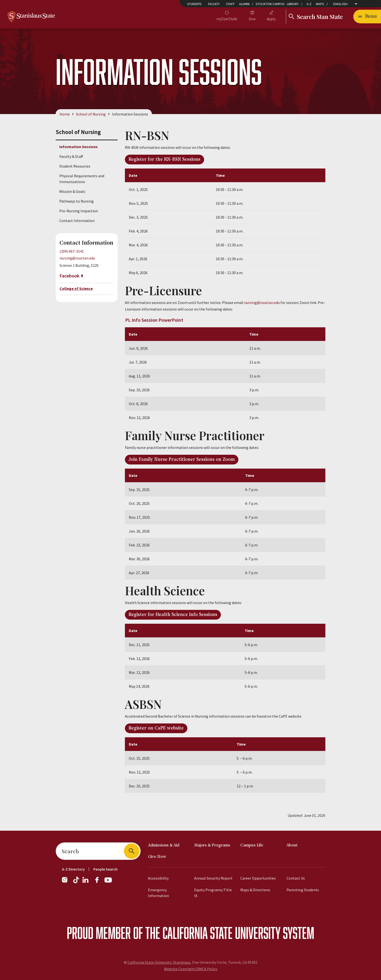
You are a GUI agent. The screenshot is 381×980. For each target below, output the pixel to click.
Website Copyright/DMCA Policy (191, 969)
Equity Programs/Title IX (213, 893)
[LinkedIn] (86, 882)
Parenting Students (303, 890)
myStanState (227, 19)
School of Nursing (91, 114)
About (292, 845)
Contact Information (77, 221)
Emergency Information (158, 893)
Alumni (244, 4)
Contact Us (296, 878)
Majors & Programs (212, 845)
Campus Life (252, 845)
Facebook (69, 276)
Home (65, 114)
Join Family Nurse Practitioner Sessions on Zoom (182, 460)
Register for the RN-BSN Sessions (165, 160)
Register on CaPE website (156, 729)
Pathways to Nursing (77, 201)
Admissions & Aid (164, 845)
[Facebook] (99, 882)
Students (194, 4)
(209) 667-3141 (72, 251)
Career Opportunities (258, 878)
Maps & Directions (255, 890)
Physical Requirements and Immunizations (82, 179)
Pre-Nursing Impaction (79, 211)
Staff (230, 4)
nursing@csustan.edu (77, 258)
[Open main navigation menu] (367, 17)
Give (252, 19)
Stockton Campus (270, 4)
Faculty (214, 4)
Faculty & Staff (71, 156)
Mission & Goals (72, 191)
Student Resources (75, 166)
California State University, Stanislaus (159, 962)
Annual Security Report (213, 878)
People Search (105, 869)
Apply (271, 19)
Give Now (157, 857)
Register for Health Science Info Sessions (173, 615)
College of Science (76, 288)
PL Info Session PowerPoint (154, 320)
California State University (221, 933)
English (341, 4)
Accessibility (158, 878)
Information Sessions (78, 147)
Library (293, 4)
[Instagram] (67, 882)
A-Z (309, 4)
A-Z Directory (73, 869)
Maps (320, 4)
